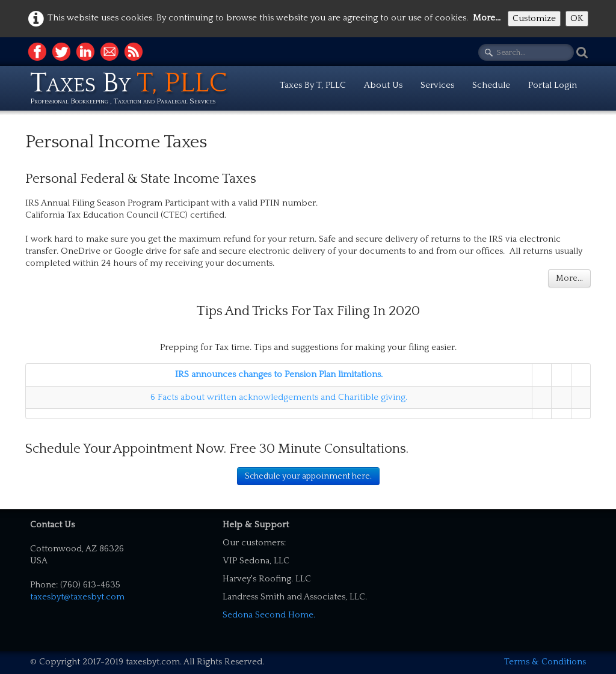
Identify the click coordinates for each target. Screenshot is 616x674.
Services (437, 85)
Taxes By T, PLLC (313, 85)
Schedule (491, 85)
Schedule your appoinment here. (308, 476)
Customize (534, 18)
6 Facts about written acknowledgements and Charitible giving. (279, 397)
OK (577, 18)
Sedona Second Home (268, 615)
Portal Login (553, 85)
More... (487, 18)
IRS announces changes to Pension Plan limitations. (279, 374)
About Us (383, 85)
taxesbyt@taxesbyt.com (77, 597)
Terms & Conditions (545, 662)
